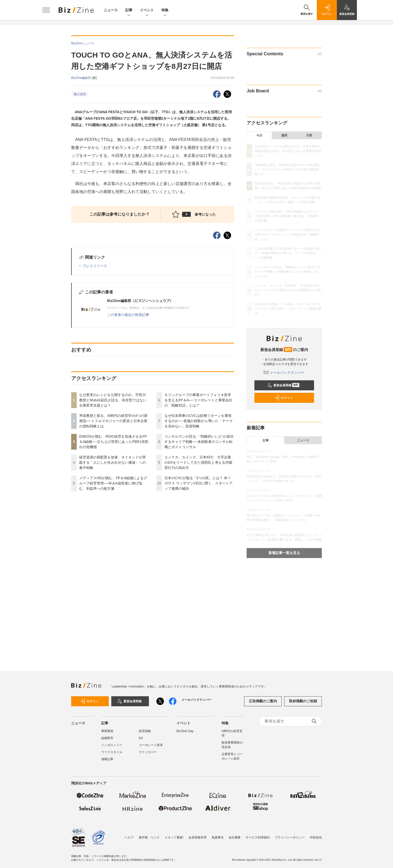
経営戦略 (145, 731)
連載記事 (107, 759)
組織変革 (107, 738)
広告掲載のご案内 (263, 701)
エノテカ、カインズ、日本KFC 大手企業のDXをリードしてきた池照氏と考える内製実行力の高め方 (198, 462)
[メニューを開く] (46, 10)
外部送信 (316, 837)
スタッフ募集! (174, 837)
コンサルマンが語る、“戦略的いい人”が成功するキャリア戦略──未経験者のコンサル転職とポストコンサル (199, 442)
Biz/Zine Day (185, 731)
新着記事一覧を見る (284, 553)
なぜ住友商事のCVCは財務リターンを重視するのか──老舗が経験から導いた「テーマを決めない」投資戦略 (199, 421)
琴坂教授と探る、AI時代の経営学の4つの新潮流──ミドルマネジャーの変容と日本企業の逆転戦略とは (113, 421)
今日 (259, 135)
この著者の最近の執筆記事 (128, 315)
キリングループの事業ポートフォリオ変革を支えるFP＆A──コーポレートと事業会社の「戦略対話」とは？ (198, 400)
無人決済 (80, 94)
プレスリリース (95, 266)
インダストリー (112, 745)
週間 (284, 135)
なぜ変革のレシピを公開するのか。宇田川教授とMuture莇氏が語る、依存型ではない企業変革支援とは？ (113, 400)
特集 (165, 10)
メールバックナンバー (284, 373)
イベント (147, 10)
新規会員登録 (283, 385)
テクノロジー (148, 752)
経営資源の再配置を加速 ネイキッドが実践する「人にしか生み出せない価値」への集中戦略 (113, 462)
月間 (309, 135)
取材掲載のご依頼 (303, 701)
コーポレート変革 (151, 745)
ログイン (283, 398)
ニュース (111, 10)
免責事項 (218, 837)
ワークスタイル (112, 752)
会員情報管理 (198, 837)
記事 (129, 10)
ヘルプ (129, 837)
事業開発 (107, 731)
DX (141, 738)
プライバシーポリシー (290, 837)
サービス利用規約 (258, 837)
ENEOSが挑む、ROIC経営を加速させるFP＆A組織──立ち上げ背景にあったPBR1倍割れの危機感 (114, 442)
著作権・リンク (149, 837)
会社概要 (235, 837)
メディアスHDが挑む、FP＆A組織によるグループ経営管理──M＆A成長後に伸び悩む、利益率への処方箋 (113, 483)
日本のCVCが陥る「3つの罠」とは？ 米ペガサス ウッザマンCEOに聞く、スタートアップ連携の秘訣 (199, 483)
